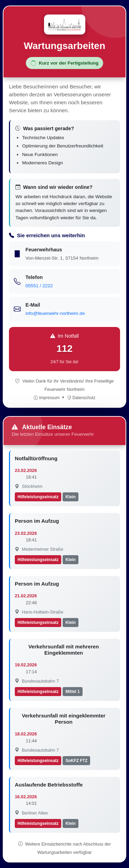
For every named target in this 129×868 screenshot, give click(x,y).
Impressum (47, 398)
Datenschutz (81, 398)
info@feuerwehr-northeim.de (55, 313)
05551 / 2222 (39, 286)
